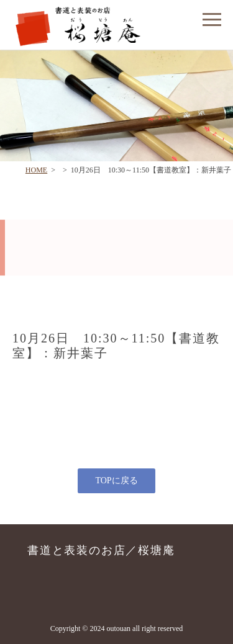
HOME (36, 170)
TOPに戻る (116, 481)
